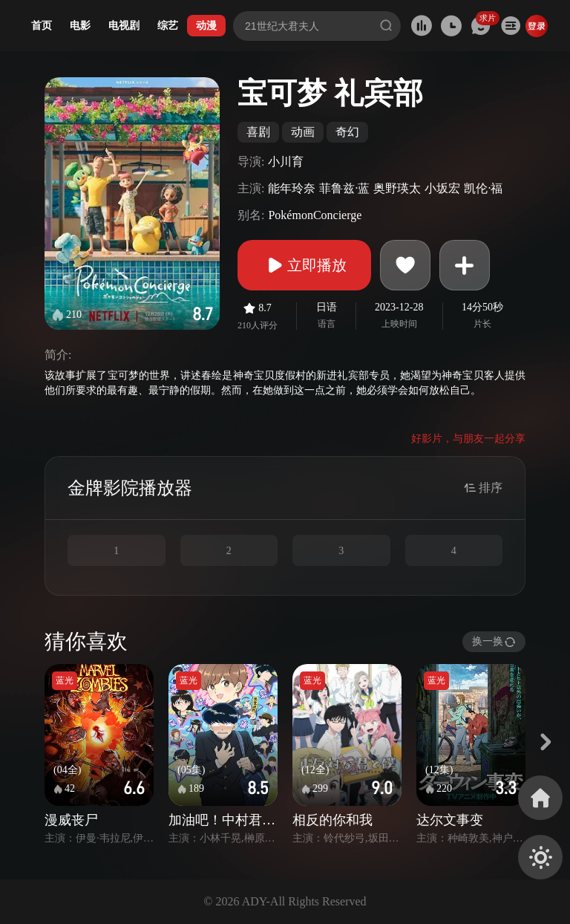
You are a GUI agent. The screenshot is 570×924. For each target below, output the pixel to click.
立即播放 (304, 265)
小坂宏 (442, 188)
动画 (303, 132)
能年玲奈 (292, 188)
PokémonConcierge (315, 215)
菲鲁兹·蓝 (344, 188)
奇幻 (347, 132)
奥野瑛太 (397, 188)
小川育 (286, 162)
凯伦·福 (483, 188)
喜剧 (258, 132)
